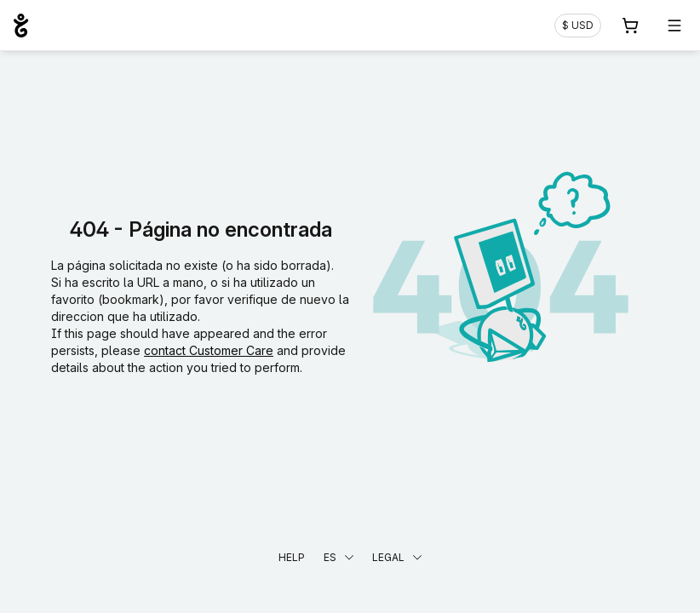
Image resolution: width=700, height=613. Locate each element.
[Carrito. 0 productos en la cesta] (630, 26)
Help (292, 557)
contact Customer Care (209, 350)
